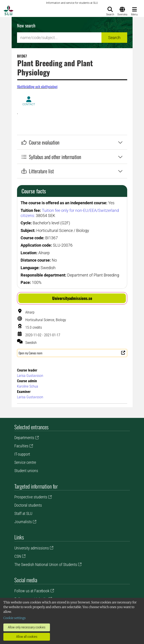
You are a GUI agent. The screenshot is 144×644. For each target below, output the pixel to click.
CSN (18, 556)
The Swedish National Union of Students (46, 565)
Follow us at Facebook (32, 591)
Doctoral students (28, 505)
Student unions (26, 471)
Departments (24, 438)
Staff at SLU (23, 513)
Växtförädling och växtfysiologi (37, 87)
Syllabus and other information (72, 157)
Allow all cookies (27, 637)
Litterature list (72, 171)
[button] (72, 298)
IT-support (22, 454)
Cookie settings (15, 618)
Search (114, 38)
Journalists (23, 522)
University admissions (32, 548)
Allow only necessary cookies (27, 627)
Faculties (21, 446)
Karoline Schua (28, 386)
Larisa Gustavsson (30, 376)
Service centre (25, 462)
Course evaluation (72, 142)
